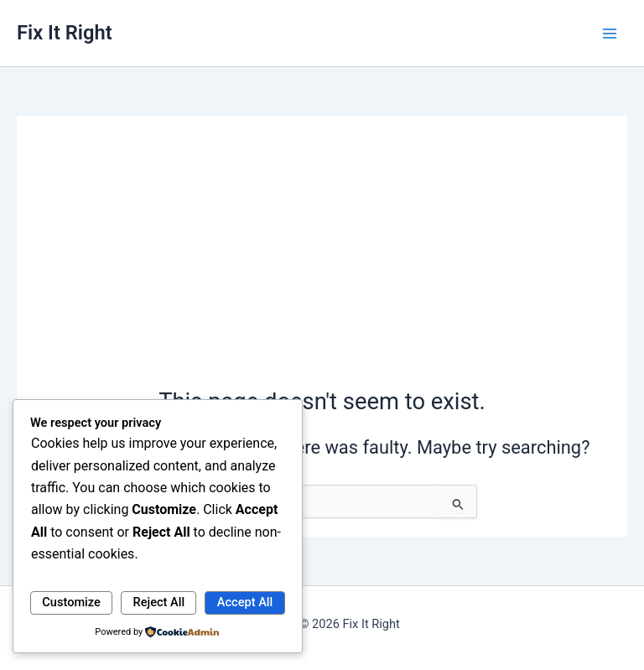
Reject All (159, 602)
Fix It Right (65, 33)
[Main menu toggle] (610, 34)
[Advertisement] (322, 260)
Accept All (245, 602)
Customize (71, 602)
